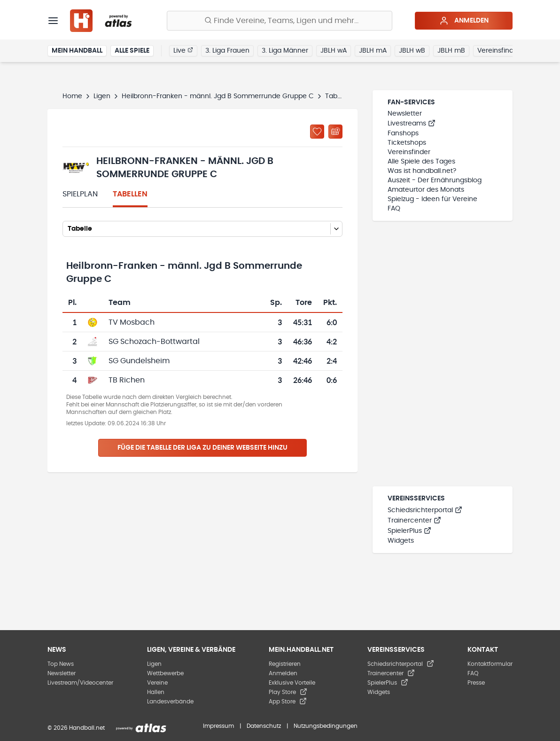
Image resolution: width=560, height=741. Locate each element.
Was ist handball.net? (422, 171)
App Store (288, 702)
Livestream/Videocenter (80, 683)
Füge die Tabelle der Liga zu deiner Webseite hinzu (202, 448)
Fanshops (403, 133)
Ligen (102, 96)
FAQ (394, 209)
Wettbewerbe (165, 673)
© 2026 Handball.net (76, 728)
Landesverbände (170, 702)
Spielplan (80, 194)
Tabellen (130, 194)
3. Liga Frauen (227, 51)
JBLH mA (373, 51)
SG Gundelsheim (139, 361)
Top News (61, 664)
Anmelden (464, 21)
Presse (476, 683)
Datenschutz (264, 726)
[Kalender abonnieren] (335, 132)
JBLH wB (412, 51)
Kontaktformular (490, 664)
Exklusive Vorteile (292, 683)
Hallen (156, 692)
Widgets (401, 541)
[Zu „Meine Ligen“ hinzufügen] (317, 132)
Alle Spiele (132, 51)
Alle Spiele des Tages (421, 162)
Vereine (157, 683)
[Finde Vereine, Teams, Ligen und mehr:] (280, 21)
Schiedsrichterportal (425, 510)
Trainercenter (414, 521)
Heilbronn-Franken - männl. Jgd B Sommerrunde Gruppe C (218, 96)
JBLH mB (451, 51)
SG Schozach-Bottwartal (154, 342)
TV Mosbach (132, 322)
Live (183, 50)
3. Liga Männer (285, 51)
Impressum (218, 726)
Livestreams (412, 124)
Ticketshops (407, 143)
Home (72, 96)
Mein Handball (77, 51)
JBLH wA (334, 51)
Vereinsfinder (499, 51)
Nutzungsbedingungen (326, 726)
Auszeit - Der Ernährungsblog (435, 180)
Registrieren (285, 664)
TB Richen (127, 380)
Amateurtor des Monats (426, 190)
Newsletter (405, 114)
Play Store (288, 692)
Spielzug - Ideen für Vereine (432, 199)
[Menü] (53, 21)
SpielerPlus (409, 531)
